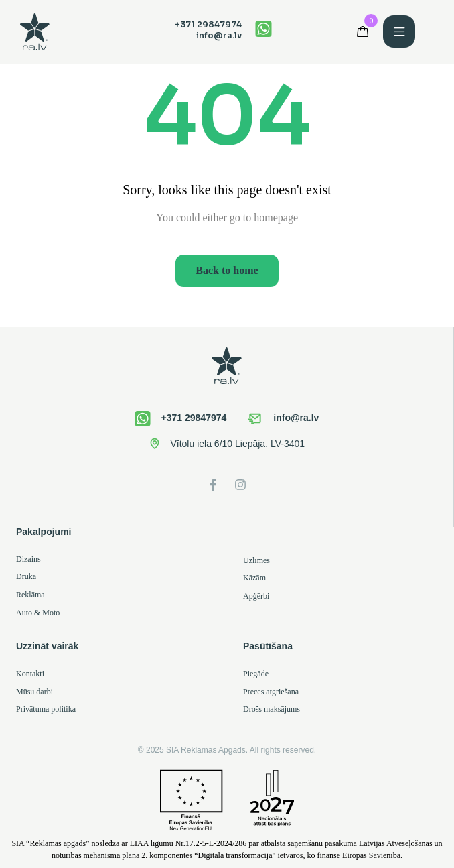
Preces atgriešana (271, 692)
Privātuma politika (46, 709)
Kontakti (30, 674)
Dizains (28, 559)
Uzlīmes (256, 560)
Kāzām (254, 578)
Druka (26, 576)
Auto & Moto (38, 613)
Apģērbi (256, 596)
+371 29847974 (208, 24)
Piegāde (256, 674)
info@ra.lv (219, 35)
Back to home (227, 270)
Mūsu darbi (34, 692)
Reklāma (30, 595)
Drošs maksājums (272, 709)
